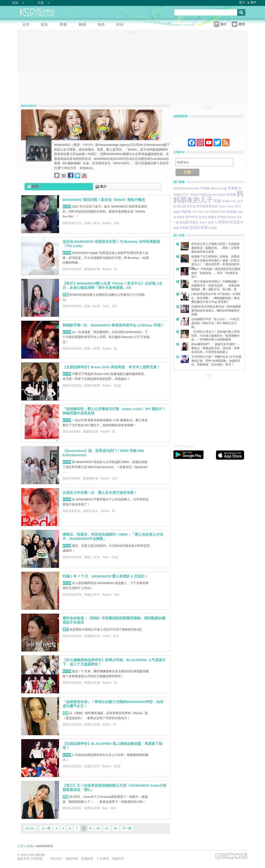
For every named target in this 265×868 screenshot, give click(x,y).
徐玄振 (213, 228)
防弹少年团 (199, 228)
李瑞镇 (222, 217)
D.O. (186, 195)
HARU (106, 636)
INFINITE (192, 217)
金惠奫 (232, 212)
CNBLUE (205, 195)
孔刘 (200, 212)
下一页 (127, 828)
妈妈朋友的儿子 (208, 197)
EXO (223, 212)
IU (216, 222)
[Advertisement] (209, 408)
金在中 (203, 222)
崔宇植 (191, 206)
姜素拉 (203, 217)
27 (119, 766)
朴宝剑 (224, 222)
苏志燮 (184, 222)
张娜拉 (212, 217)
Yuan (105, 557)
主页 (21, 846)
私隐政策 (87, 859)
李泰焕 (233, 188)
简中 (253, 2)
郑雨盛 (231, 195)
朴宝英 (235, 222)
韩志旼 (222, 195)
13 (119, 386)
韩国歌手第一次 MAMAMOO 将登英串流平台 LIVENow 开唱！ (113, 325)
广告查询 (103, 859)
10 (98, 828)
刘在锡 (178, 188)
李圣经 (195, 195)
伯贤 (211, 222)
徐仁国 (182, 206)
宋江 (238, 206)
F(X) (233, 201)
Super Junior (227, 206)
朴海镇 (226, 201)
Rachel (107, 223)
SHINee (231, 217)
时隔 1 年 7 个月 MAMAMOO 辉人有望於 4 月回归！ (105, 576)
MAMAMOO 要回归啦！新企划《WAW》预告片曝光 (104, 200)
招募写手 (118, 859)
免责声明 (72, 859)
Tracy (106, 306)
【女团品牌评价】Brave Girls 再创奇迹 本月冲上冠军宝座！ (112, 367)
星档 (30, 846)
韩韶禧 (214, 212)
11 (107, 828)
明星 (66, 295)
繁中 (242, 2)
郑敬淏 (194, 222)
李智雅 (184, 228)
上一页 (46, 828)
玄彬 (218, 201)
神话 (214, 195)
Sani (105, 808)
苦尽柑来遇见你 (207, 206)
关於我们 (56, 859)
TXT (194, 212)
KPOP (67, 206)
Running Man (191, 188)
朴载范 (177, 212)
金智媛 (223, 188)
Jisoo (214, 188)
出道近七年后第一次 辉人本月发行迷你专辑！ (100, 493)
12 (117, 557)
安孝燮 (181, 217)
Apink (186, 211)
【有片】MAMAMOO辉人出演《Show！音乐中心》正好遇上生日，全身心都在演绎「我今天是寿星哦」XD (113, 286)
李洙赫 (205, 188)
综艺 (66, 629)
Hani (207, 212)
